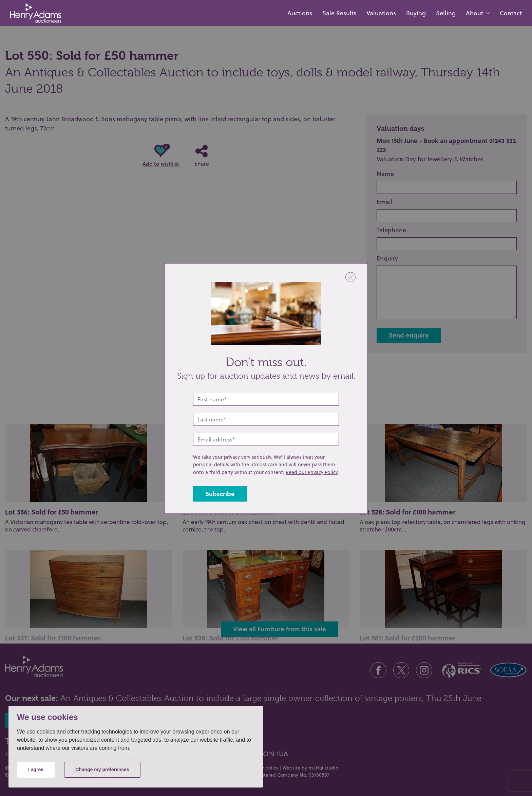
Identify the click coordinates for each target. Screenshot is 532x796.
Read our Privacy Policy (312, 472)
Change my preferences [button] (102, 770)
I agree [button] (36, 770)
